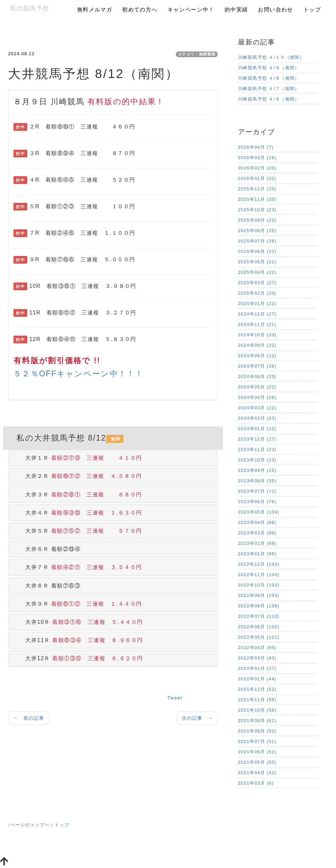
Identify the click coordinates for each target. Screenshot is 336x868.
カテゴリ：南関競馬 (197, 54)
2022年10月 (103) (259, 585)
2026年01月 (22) (257, 178)
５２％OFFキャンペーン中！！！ (79, 374)
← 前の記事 (29, 718)
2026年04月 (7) (256, 147)
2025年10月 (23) (257, 210)
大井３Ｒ (78, 495)
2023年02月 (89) (257, 543)
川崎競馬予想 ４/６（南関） (269, 99)
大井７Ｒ (78, 567)
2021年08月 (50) (257, 731)
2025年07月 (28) (257, 241)
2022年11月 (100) (259, 575)
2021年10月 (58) (257, 710)
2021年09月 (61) (257, 721)
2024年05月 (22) (257, 387)
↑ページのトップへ (29, 825)
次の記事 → (197, 718)
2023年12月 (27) (257, 439)
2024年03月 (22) (257, 408)
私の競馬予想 (30, 8)
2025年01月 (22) (257, 304)
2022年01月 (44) (257, 679)
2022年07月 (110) (259, 616)
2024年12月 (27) (257, 314)
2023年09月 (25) (257, 470)
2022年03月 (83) (257, 658)
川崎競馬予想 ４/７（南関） (269, 89)
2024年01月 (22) (257, 429)
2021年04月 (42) (257, 773)
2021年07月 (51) (257, 741)
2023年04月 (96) (257, 522)
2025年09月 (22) (257, 220)
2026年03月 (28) (257, 158)
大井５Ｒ (78, 531)
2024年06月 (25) (257, 376)
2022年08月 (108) (259, 606)
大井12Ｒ (78, 658)
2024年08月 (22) (257, 356)
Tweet (175, 698)
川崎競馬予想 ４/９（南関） (269, 68)
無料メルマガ (95, 10)
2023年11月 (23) (257, 449)
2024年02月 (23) (257, 418)
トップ (312, 10)
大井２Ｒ (78, 476)
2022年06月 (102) (259, 627)
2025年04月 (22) (257, 272)
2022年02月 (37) (257, 668)
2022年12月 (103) (259, 564)
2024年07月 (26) (257, 366)
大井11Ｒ (78, 640)
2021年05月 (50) (257, 762)
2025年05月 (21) (257, 262)
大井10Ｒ (78, 622)
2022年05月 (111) (259, 637)
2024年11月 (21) (257, 324)
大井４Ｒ (78, 513)
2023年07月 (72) (257, 491)
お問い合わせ (275, 10)
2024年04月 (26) (257, 397)
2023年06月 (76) (257, 502)
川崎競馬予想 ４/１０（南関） (271, 57)
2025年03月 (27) (257, 283)
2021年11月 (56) (257, 700)
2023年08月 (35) (257, 481)
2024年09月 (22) (257, 345)
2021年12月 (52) (257, 689)
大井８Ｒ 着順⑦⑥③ (47, 586)
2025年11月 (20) (257, 199)
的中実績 (236, 10)
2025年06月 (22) (257, 251)
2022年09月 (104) (259, 595)
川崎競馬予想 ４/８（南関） (269, 78)
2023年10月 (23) (257, 460)
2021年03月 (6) (256, 783)
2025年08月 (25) (257, 231)
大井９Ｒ (78, 604)
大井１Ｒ (78, 458)
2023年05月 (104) (259, 512)
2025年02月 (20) (257, 293)
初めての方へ (140, 10)
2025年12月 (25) (257, 189)
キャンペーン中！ (191, 10)
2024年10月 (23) (257, 335)
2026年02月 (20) (257, 168)
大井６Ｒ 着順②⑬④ (47, 549)
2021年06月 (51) (257, 752)
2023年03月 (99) (257, 533)
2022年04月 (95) (257, 648)
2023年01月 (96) (257, 554)
